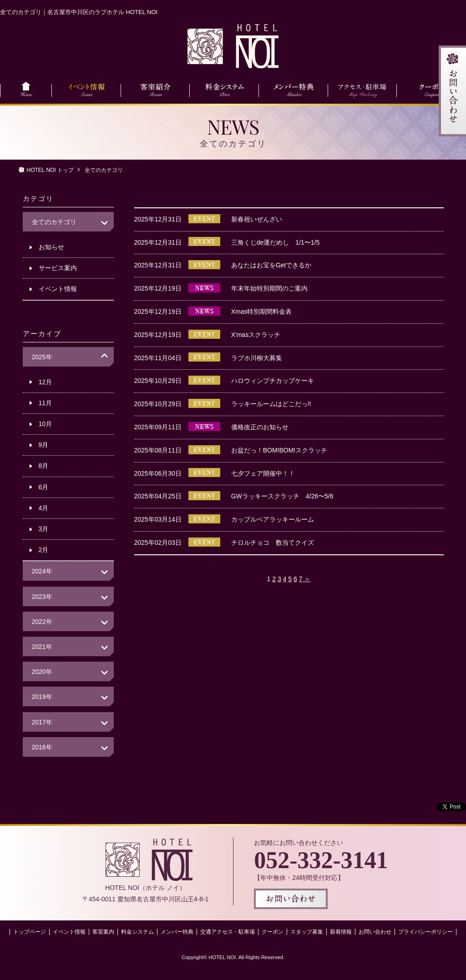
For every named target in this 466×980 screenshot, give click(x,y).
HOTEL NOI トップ (51, 170)
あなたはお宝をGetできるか (271, 265)
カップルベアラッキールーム (273, 519)
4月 (44, 508)
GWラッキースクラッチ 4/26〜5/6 (282, 496)
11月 (46, 403)
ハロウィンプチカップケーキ (273, 381)
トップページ (30, 932)
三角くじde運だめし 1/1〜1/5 (276, 242)
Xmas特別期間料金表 (262, 312)
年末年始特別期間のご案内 (269, 288)
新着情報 (341, 932)
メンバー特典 (177, 932)
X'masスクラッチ (256, 335)
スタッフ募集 (307, 932)
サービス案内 (58, 268)
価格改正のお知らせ (260, 427)
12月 (46, 382)
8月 (44, 466)
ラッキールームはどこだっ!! (271, 404)
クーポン (273, 932)
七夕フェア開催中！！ (263, 473)
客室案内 (103, 932)
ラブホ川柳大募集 (257, 358)
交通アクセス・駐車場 (228, 932)
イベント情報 (58, 289)
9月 (44, 445)
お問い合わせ (375, 932)
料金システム (137, 932)
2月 (44, 550)
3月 (44, 529)
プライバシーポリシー (425, 932)
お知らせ (51, 247)
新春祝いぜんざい (257, 219)
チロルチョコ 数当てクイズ (273, 543)
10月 (46, 424)
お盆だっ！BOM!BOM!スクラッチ (279, 450)
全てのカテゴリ (54, 222)
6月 (44, 487)
